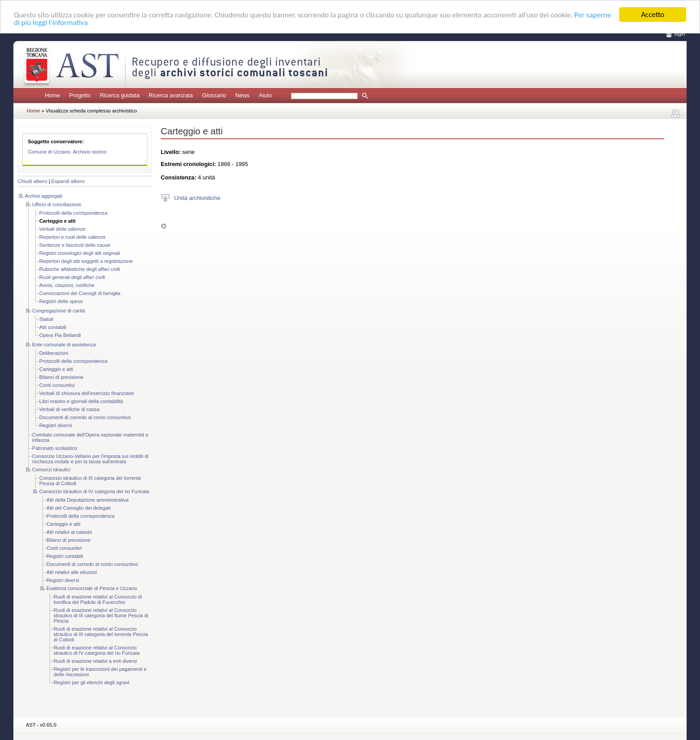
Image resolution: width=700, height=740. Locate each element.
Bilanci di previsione (61, 377)
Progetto (80, 95)
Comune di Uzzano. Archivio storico (67, 152)
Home (52, 95)
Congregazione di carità (58, 311)
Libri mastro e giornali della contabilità (81, 401)
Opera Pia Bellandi (60, 335)
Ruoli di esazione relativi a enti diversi (95, 661)
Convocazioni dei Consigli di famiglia (80, 293)
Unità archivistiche (197, 197)
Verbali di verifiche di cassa (69, 409)
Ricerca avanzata (171, 95)
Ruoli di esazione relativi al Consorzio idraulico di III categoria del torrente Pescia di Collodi (101, 634)
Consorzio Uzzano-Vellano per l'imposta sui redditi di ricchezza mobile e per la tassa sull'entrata (90, 459)
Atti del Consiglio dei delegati (79, 508)
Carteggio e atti (56, 369)
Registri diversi (56, 425)
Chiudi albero (33, 181)
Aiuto (265, 95)
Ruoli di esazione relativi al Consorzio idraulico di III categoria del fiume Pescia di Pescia (101, 615)
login (680, 34)
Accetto (653, 15)
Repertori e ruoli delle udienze (73, 237)
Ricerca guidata (120, 95)
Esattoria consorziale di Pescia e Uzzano (92, 588)
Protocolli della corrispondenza (73, 213)
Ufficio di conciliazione (57, 204)
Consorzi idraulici (51, 470)
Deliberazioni (54, 353)
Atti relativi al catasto (69, 532)
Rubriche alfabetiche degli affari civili (80, 269)
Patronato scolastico (55, 448)
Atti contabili (53, 327)
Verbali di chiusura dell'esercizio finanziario (87, 393)
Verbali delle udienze (62, 229)
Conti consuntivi (57, 385)
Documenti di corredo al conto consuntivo (85, 417)
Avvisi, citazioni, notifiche (67, 285)
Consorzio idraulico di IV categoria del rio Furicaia (94, 491)
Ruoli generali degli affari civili (72, 277)
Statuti (46, 319)
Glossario (214, 95)
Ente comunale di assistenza (64, 345)
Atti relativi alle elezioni (72, 572)
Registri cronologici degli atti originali (80, 253)
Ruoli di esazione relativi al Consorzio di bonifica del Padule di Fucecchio (98, 599)
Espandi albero (68, 181)
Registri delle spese (61, 301)
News (242, 95)
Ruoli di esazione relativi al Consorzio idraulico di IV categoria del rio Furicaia (97, 650)
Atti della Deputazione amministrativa (87, 500)
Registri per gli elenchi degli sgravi (92, 682)
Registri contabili (65, 556)
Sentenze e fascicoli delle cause (75, 245)
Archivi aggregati (44, 196)
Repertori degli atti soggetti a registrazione (86, 261)
